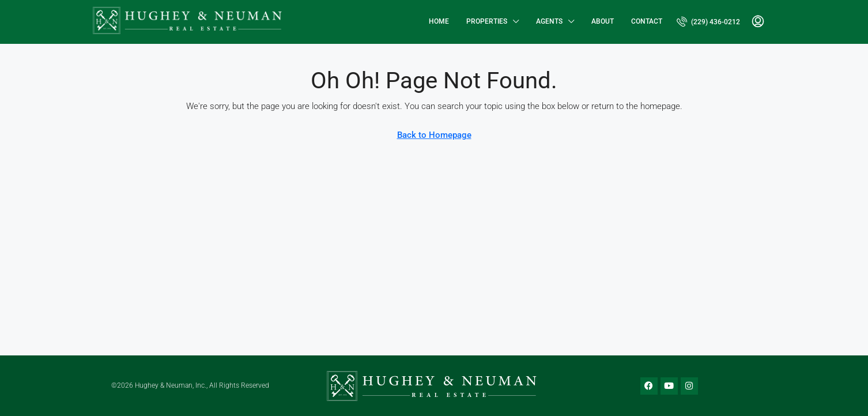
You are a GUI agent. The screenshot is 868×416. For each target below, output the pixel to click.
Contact (647, 21)
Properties (487, 21)
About (603, 21)
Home (439, 21)
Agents (549, 21)
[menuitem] (708, 22)
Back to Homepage (434, 135)
